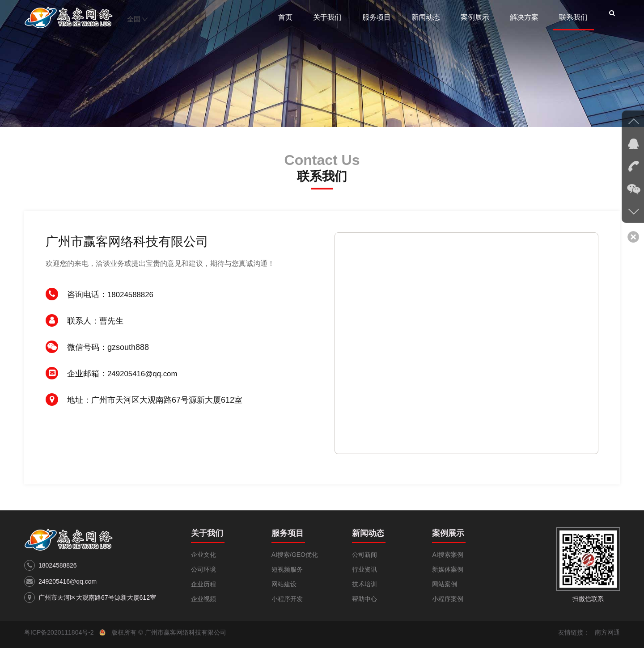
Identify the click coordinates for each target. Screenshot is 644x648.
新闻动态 (426, 17)
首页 (285, 17)
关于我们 (327, 17)
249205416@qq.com (145, 374)
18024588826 (132, 295)
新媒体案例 (448, 569)
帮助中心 (364, 599)
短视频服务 (287, 569)
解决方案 (524, 17)
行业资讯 (364, 569)
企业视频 (203, 599)
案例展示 (475, 17)
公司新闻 (364, 555)
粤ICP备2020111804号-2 (59, 632)
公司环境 (203, 569)
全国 (137, 19)
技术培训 (364, 584)
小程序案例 (448, 599)
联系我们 (573, 17)
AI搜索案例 (447, 555)
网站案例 (445, 584)
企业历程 (203, 584)
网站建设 (284, 584)
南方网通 (607, 632)
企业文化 (203, 555)
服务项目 (377, 17)
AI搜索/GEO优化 (295, 555)
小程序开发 (287, 599)
